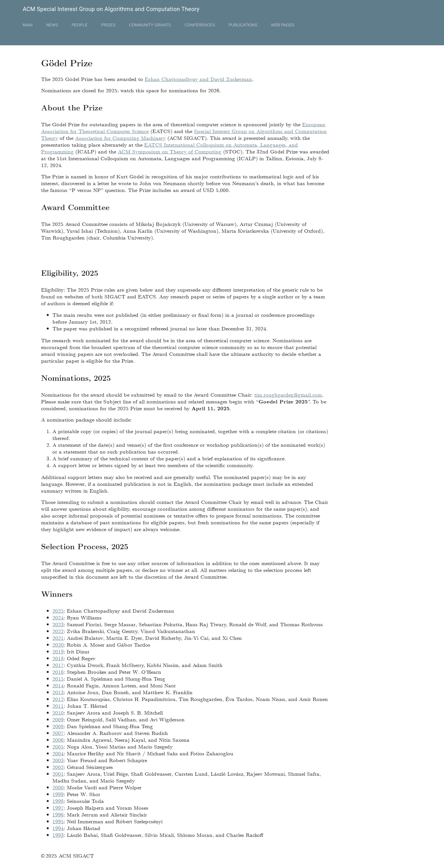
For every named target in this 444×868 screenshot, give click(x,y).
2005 (58, 746)
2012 (58, 699)
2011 (58, 706)
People (80, 25)
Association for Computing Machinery (120, 138)
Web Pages (283, 25)
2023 (58, 624)
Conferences (200, 25)
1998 (58, 801)
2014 (58, 685)
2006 (58, 740)
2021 (58, 638)
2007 (58, 733)
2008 (58, 726)
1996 (58, 814)
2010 (58, 712)
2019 (58, 651)
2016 (58, 672)
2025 (58, 611)
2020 (58, 644)
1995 (58, 821)
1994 (58, 828)
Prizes (108, 25)
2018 (58, 658)
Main (28, 25)
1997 (58, 808)
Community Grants (150, 25)
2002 (58, 767)
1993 (58, 835)
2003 (58, 760)
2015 (58, 678)
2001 (58, 774)
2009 (58, 719)
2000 (58, 787)
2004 (58, 753)
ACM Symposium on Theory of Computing (170, 151)
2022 (58, 631)
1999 (58, 794)
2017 (58, 665)
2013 (58, 692)
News (52, 25)
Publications (243, 25)
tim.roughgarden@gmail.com (288, 395)
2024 (58, 617)
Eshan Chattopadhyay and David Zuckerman (198, 79)
